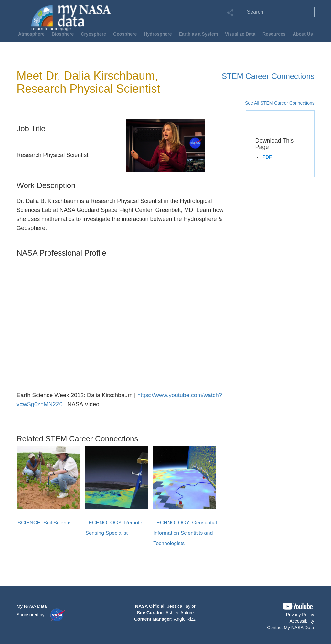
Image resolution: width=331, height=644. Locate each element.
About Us (303, 34)
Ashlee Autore (180, 613)
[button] (298, 606)
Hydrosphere (158, 34)
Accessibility (302, 621)
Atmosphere (31, 34)
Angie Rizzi (185, 619)
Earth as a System (199, 34)
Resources (274, 34)
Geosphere (125, 34)
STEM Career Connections (268, 76)
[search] (279, 12)
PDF (267, 157)
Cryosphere (93, 34)
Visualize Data (240, 34)
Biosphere (63, 34)
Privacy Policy (300, 615)
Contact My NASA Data (291, 628)
